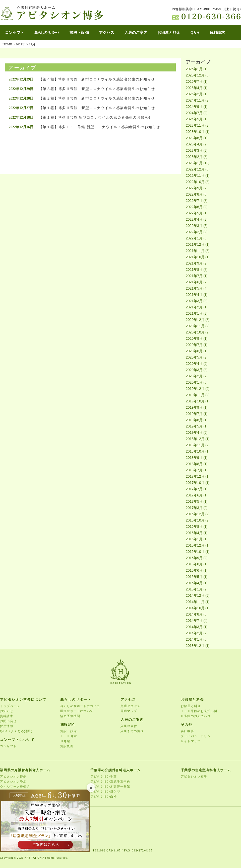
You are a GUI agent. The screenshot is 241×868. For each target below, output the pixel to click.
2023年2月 (194, 157)
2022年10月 (195, 182)
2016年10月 (195, 520)
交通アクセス (130, 706)
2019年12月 (195, 389)
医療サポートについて (77, 711)
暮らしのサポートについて (80, 706)
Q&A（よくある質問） (17, 731)
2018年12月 (195, 439)
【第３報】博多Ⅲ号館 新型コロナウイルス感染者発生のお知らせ (97, 89)
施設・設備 (79, 33)
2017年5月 (194, 501)
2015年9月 (194, 558)
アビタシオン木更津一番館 (110, 787)
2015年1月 (194, 589)
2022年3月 (194, 226)
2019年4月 (194, 432)
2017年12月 (195, 476)
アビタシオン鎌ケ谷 (105, 792)
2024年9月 (194, 107)
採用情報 (7, 726)
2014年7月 (194, 621)
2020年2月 (194, 376)
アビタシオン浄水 (13, 782)
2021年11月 (195, 251)
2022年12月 (195, 169)
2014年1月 (194, 639)
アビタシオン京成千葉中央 (110, 782)
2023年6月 (194, 138)
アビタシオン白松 (104, 797)
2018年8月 (194, 464)
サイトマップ (191, 741)
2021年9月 (194, 263)
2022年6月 (194, 207)
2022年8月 (194, 194)
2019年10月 (195, 401)
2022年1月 (194, 238)
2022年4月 (194, 219)
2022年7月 (194, 201)
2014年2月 (194, 633)
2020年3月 (194, 370)
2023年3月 (194, 150)
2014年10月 (195, 608)
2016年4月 (194, 533)
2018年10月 (195, 451)
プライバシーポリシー (197, 736)
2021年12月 (195, 244)
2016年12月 (195, 514)
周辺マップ (129, 711)
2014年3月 (194, 627)
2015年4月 (194, 583)
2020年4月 (194, 364)
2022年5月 (194, 213)
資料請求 (217, 33)
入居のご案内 (136, 33)
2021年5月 (194, 288)
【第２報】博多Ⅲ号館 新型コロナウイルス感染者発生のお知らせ (97, 98)
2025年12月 (195, 75)
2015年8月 (194, 564)
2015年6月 (194, 570)
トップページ (10, 706)
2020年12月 (195, 320)
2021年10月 (195, 257)
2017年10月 (195, 483)
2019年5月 (194, 426)
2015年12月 (195, 545)
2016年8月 (194, 527)
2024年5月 (194, 119)
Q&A (195, 33)
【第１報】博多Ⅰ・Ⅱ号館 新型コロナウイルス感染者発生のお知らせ (99, 127)
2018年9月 (194, 458)
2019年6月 (194, 420)
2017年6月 (194, 495)
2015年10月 (195, 552)
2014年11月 (195, 602)
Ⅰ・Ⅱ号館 (69, 736)
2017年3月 (194, 508)
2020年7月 (194, 345)
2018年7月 (194, 470)
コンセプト (15, 33)
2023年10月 (195, 132)
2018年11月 (195, 445)
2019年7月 (194, 414)
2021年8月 (194, 270)
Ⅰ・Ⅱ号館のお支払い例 (199, 711)
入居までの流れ (132, 731)
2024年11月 (195, 100)
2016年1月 (194, 539)
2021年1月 (194, 313)
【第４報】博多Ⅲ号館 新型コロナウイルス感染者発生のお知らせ (97, 79)
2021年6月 (194, 282)
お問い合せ (8, 721)
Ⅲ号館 (65, 741)
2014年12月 (195, 595)
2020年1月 (194, 382)
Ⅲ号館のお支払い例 (196, 716)
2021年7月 (194, 276)
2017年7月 (194, 489)
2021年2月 (194, 307)
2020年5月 (194, 357)
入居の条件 (129, 726)
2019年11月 (195, 395)
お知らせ (7, 711)
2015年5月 (194, 577)
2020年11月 (195, 326)
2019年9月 (194, 407)
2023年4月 (194, 144)
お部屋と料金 (169, 33)
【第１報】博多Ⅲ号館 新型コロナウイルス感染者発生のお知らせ (97, 108)
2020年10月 (195, 332)
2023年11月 (195, 125)
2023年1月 (194, 163)
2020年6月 (194, 351)
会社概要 (187, 731)
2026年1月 (194, 69)
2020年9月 (194, 338)
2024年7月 (194, 113)
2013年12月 (195, 646)
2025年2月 (194, 94)
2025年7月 (194, 81)
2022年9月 (194, 188)
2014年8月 (194, 614)
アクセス (107, 33)
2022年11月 (195, 176)
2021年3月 (194, 301)
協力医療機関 (70, 716)
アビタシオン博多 (13, 776)
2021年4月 (194, 295)
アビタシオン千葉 (104, 776)
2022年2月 (194, 232)
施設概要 (67, 746)
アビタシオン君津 (194, 776)
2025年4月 (194, 88)
